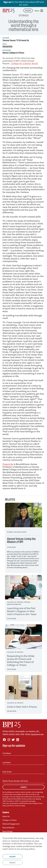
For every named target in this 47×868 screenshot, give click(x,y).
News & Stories (8, 827)
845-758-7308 (23, 734)
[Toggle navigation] (39, 11)
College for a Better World (24, 63)
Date (5, 44)
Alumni (6, 53)
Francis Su (8, 464)
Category (7, 50)
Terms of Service (15, 806)
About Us (6, 816)
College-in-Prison (17, 53)
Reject (13, 863)
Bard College (8, 831)
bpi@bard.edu (37, 734)
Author (6, 38)
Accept (13, 857)
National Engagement (11, 824)
